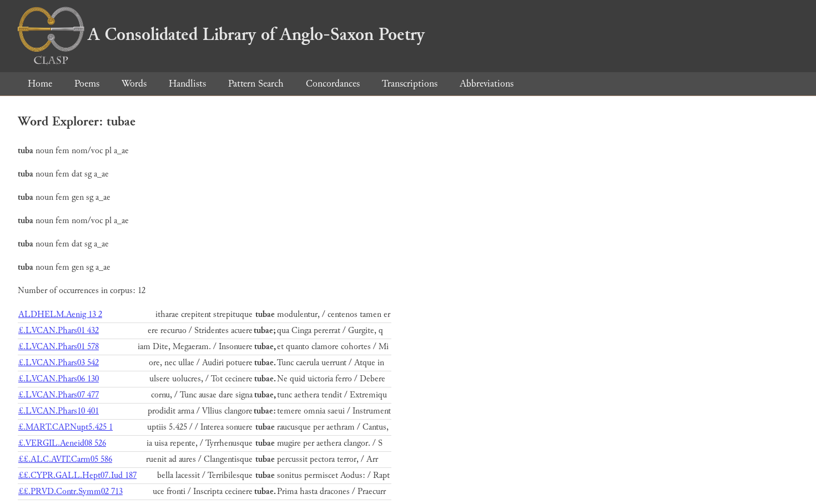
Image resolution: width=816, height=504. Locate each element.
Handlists (187, 84)
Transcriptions (410, 84)
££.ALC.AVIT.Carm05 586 (65, 459)
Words (134, 84)
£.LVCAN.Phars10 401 (59, 411)
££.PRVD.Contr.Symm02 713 (70, 492)
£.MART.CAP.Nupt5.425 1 (66, 427)
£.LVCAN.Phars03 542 (59, 363)
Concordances (333, 84)
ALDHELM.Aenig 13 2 (60, 314)
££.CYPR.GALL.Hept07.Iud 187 (77, 475)
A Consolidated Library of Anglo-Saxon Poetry (221, 34)
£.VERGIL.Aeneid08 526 (62, 443)
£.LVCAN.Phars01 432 (59, 331)
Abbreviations (487, 84)
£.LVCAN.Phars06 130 (59, 379)
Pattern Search (256, 84)
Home (40, 84)
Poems (87, 84)
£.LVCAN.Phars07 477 (59, 395)
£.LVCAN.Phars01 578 (59, 347)
